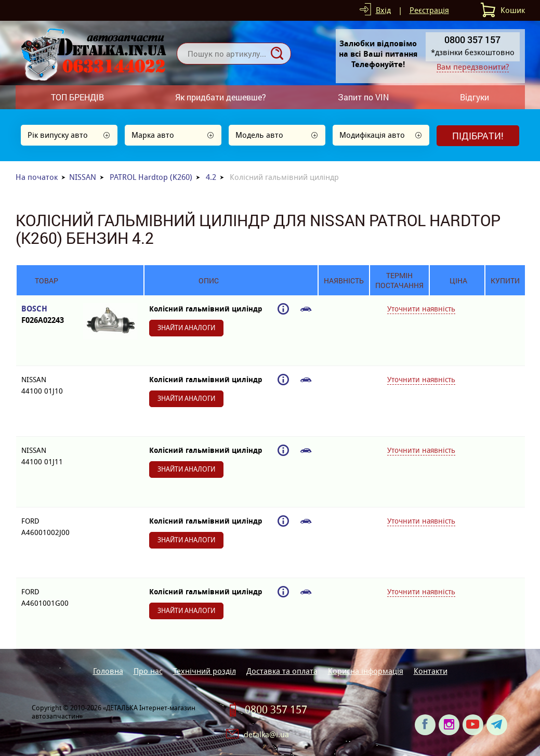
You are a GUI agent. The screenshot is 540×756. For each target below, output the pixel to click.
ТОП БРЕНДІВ (77, 97)
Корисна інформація (366, 671)
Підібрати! (478, 136)
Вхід (383, 10)
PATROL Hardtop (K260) (151, 177)
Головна (108, 671)
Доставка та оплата (282, 671)
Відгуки (475, 97)
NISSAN (83, 177)
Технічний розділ (205, 671)
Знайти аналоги (186, 328)
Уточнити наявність (421, 309)
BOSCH (47, 315)
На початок (37, 177)
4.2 (211, 177)
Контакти (431, 671)
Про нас (148, 671)
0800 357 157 (276, 710)
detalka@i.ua (266, 734)
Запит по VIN (363, 97)
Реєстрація (429, 10)
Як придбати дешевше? (221, 97)
